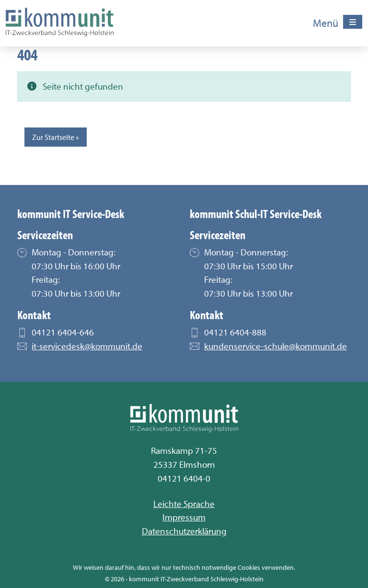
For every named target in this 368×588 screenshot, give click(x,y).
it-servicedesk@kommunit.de (87, 348)
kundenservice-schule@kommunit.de (276, 348)
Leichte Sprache (184, 504)
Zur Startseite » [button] (56, 137)
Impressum (184, 517)
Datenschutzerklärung (184, 531)
